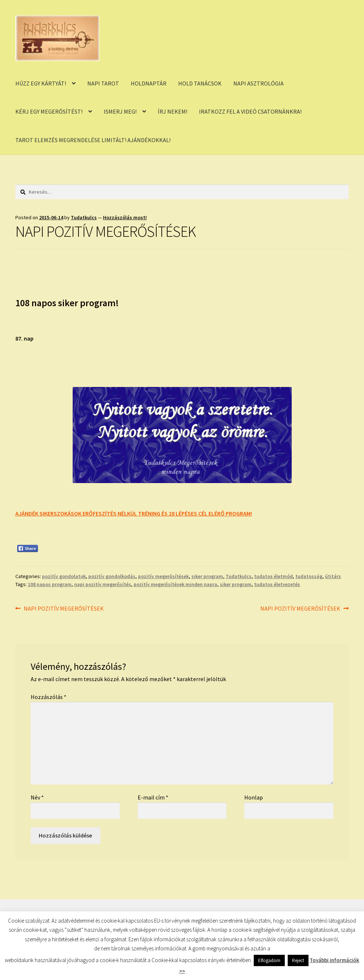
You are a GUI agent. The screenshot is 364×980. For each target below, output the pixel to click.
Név (37, 797)
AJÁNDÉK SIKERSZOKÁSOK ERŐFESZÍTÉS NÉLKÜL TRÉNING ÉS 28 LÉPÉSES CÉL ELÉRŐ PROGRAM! (134, 513)
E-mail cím (153, 797)
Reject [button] (298, 960)
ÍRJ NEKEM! (173, 111)
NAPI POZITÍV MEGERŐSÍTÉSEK (64, 609)
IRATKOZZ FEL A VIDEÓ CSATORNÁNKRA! (250, 111)
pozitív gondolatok (64, 576)
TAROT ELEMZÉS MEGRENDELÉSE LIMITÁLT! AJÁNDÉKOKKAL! (93, 140)
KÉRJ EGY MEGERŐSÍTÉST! (49, 111)
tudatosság (309, 576)
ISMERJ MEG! (120, 111)
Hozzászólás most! (125, 217)
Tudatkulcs (84, 217)
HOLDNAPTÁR (149, 83)
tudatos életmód (273, 576)
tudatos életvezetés (277, 584)
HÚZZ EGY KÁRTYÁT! (41, 83)
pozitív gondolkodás (112, 576)
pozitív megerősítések (163, 576)
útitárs (333, 576)
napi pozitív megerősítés (103, 584)
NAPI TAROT (103, 83)
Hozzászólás (49, 697)
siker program (207, 576)
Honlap (254, 797)
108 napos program (50, 584)
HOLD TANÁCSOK (200, 83)
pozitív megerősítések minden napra (175, 584)
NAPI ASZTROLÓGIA (258, 83)
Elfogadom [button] (269, 960)
